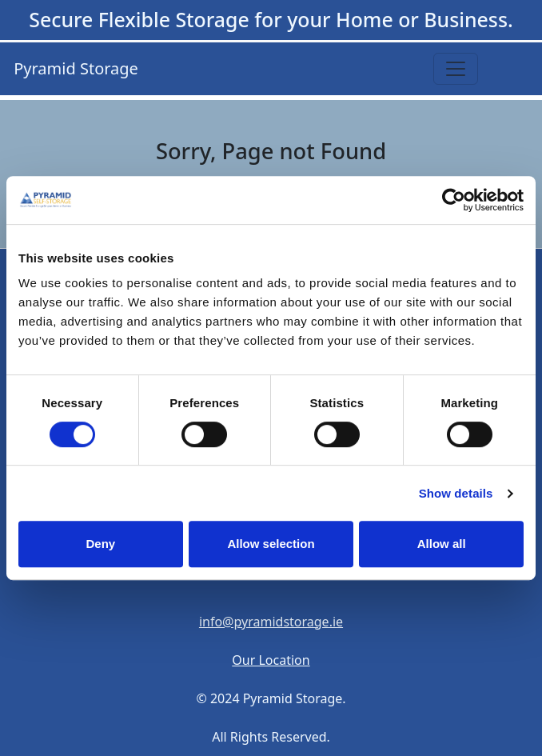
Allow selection (271, 544)
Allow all (442, 544)
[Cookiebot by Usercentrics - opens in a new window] (454, 200)
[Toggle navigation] (456, 69)
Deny (100, 544)
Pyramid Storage (74, 68)
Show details (456, 493)
